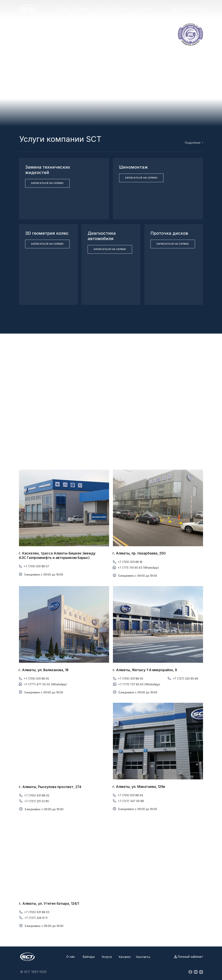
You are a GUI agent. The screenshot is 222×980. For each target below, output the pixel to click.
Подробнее (193, 143)
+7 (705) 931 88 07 (36, 566)
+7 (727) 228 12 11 (36, 918)
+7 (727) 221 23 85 (37, 801)
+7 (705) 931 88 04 (130, 795)
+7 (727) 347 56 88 (131, 801)
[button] (47, 183)
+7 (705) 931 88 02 (37, 795)
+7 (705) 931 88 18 (130, 562)
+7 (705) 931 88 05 (36, 679)
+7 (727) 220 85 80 (185, 679)
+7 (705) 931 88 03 (37, 912)
